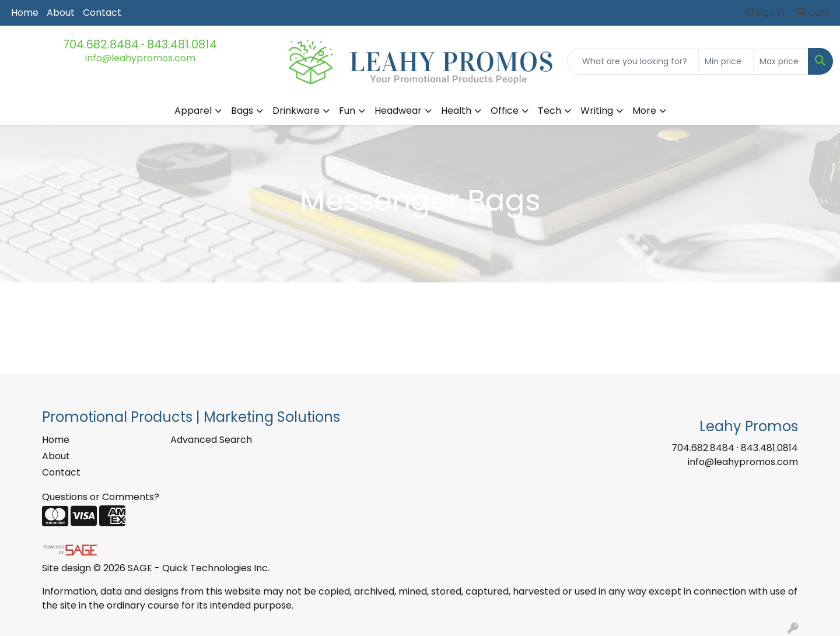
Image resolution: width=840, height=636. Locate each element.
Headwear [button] (398, 111)
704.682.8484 (101, 44)
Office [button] (505, 111)
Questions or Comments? (101, 497)
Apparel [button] (193, 111)
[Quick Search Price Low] (726, 61)
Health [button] (456, 111)
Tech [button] (549, 111)
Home (25, 13)
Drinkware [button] (296, 111)
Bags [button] (242, 111)
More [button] (644, 111)
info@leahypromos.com (140, 58)
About (61, 13)
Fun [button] (347, 111)
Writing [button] (597, 111)
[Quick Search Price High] (781, 61)
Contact (102, 13)
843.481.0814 (182, 44)
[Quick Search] (633, 61)
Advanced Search (211, 440)
